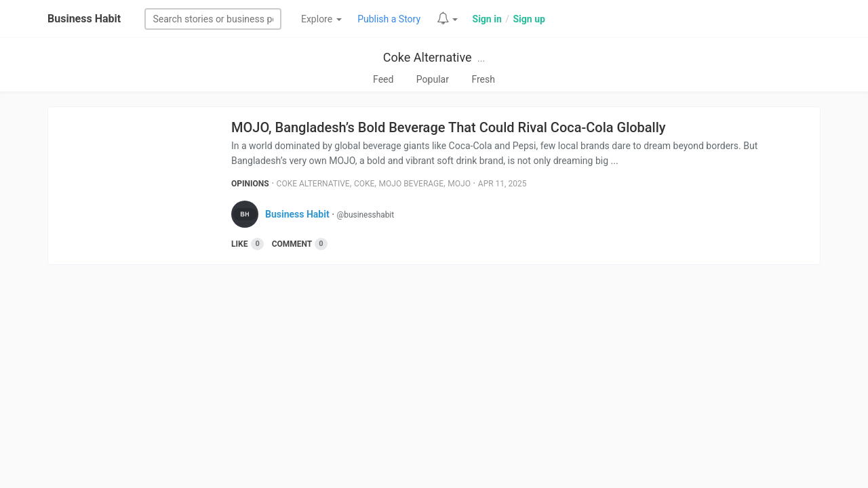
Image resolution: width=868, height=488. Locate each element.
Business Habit (84, 19)
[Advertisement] (434, 380)
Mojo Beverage (412, 184)
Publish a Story (389, 19)
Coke (364, 184)
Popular (433, 79)
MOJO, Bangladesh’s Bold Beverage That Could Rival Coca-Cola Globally (449, 127)
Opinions (250, 184)
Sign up (529, 19)
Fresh (483, 79)
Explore (321, 19)
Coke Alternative (428, 57)
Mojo (459, 184)
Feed (383, 79)
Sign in (487, 19)
